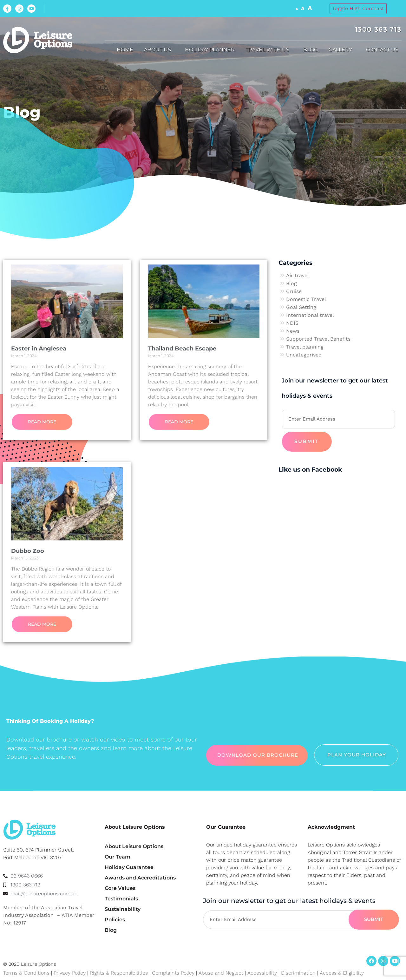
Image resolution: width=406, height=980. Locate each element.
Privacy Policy (70, 973)
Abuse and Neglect (221, 973)
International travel (310, 315)
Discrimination (299, 973)
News (293, 331)
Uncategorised (304, 355)
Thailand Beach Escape (182, 349)
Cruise (294, 291)
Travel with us (269, 50)
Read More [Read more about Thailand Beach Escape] (179, 422)
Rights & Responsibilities (119, 973)
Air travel (298, 275)
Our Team (118, 857)
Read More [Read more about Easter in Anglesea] (42, 422)
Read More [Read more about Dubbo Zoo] (42, 624)
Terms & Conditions (26, 973)
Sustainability (123, 909)
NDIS (292, 323)
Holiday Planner (210, 50)
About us (159, 50)
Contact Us (384, 50)
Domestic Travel (306, 299)
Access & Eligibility (342, 973)
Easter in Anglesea (39, 349)
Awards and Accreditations (140, 878)
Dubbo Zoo (28, 551)
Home (125, 50)
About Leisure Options (134, 846)
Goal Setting (301, 307)
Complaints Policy (173, 973)
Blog (311, 50)
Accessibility (262, 973)
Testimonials (121, 899)
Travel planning (305, 347)
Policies (115, 920)
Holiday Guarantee (129, 867)
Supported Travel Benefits (318, 339)
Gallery (342, 50)
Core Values (120, 888)
